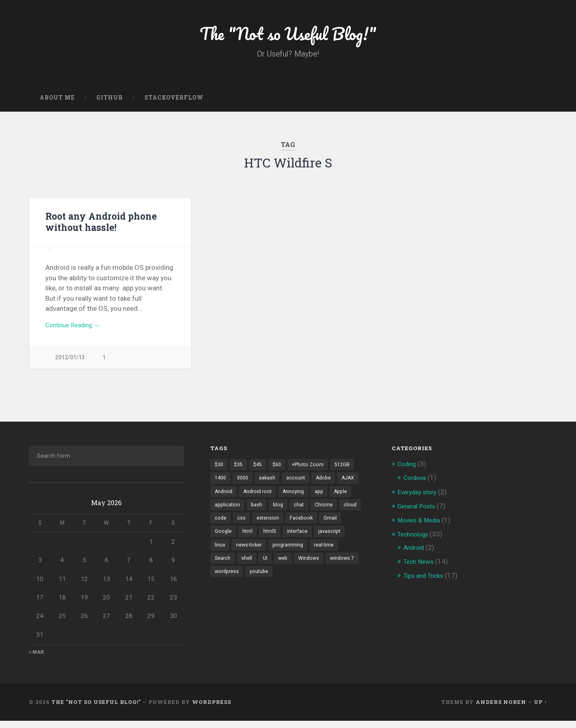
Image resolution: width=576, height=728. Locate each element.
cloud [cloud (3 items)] (251, 527)
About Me (57, 102)
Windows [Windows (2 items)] (247, 583)
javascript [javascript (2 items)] (259, 555)
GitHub (110, 102)
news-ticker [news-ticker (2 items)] (317, 555)
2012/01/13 (70, 364)
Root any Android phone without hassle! (100, 227)
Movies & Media (421, 526)
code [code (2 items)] (275, 527)
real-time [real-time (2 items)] (269, 569)
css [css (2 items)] (296, 527)
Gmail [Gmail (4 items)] (256, 541)
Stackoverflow (174, 102)
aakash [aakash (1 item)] (271, 485)
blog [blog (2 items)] (305, 513)
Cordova (416, 484)
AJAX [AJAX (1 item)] (222, 499)
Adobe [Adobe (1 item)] (328, 485)
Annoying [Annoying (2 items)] (323, 499)
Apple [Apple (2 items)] (222, 513)
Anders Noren (501, 709)
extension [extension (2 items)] (322, 527)
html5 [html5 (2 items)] (330, 541)
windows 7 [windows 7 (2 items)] (281, 583)
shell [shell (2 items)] (323, 569)
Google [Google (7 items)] (282, 541)
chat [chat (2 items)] (326, 513)
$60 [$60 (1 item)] (281, 471)
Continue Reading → (76, 331)
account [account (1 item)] (299, 485)
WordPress (212, 709)
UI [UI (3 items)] (341, 569)
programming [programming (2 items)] (231, 569)
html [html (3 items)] (307, 541)
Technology (415, 539)
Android (415, 553)
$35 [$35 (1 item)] (240, 471)
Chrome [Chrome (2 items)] (224, 527)
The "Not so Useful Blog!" (288, 36)
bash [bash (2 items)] (283, 513)
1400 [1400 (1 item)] (221, 485)
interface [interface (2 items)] (225, 555)
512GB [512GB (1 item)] (349, 471)
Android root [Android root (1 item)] (285, 499)
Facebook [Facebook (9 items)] (227, 541)
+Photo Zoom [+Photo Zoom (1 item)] (313, 471)
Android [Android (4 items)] (249, 499)
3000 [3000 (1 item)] (245, 485)
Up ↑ (540, 709)
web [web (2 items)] (220, 583)
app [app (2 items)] (349, 499)
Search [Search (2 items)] (298, 569)
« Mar (37, 659)
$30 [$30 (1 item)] (220, 471)
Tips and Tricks (426, 580)
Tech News (420, 567)
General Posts (419, 512)
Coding (408, 471)
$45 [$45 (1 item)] (261, 471)
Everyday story (419, 498)
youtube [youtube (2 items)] (224, 597)
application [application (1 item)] (253, 513)
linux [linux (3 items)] (287, 555)
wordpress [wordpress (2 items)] (318, 583)
